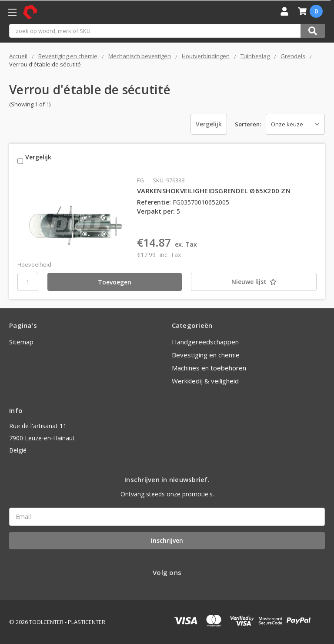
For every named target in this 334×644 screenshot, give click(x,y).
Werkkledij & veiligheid (205, 381)
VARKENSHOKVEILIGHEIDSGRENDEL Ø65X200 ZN (214, 191)
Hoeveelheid (34, 264)
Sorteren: (248, 124)
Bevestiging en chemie (206, 355)
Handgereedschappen (205, 342)
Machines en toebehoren (209, 368)
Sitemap (21, 342)
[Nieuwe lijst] (244, 282)
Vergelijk (207, 124)
